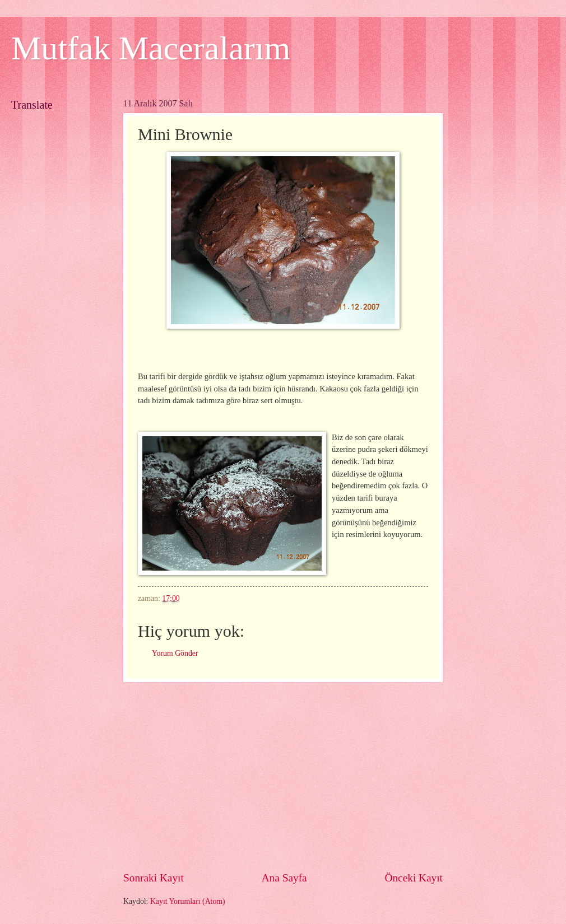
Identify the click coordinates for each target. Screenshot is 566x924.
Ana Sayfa (284, 878)
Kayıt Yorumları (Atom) (188, 901)
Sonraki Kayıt (154, 878)
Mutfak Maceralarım (151, 48)
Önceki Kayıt (414, 878)
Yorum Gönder (175, 653)
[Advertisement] (313, 776)
